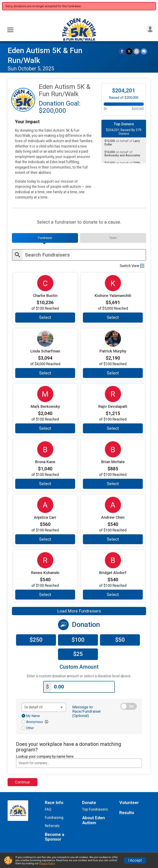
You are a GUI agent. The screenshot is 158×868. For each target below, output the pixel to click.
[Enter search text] (84, 255)
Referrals (52, 826)
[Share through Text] (144, 51)
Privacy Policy (47, 863)
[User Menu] (150, 29)
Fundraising (54, 817)
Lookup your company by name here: (45, 756)
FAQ (48, 809)
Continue (22, 782)
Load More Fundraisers (79, 611)
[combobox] (79, 763)
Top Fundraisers (95, 809)
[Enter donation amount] (83, 687)
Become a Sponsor (55, 837)
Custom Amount (79, 667)
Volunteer (129, 802)
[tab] (45, 238)
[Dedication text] (44, 707)
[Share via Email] (137, 51)
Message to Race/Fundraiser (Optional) (87, 711)
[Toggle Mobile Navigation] (10, 30)
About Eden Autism (94, 820)
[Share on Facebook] (122, 51)
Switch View (132, 266)
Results (127, 813)
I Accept (135, 860)
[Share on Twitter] (129, 51)
